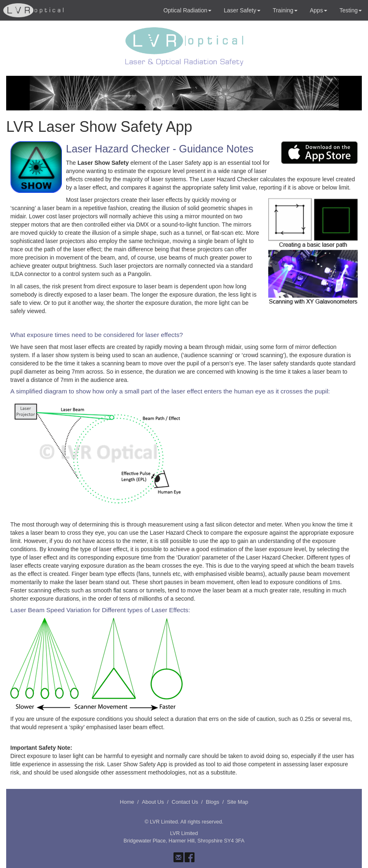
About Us (153, 802)
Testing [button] (351, 10)
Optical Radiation (187, 10)
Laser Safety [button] (242, 10)
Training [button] (285, 10)
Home (127, 802)
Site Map (238, 802)
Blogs (213, 802)
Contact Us (185, 802)
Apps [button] (319, 10)
